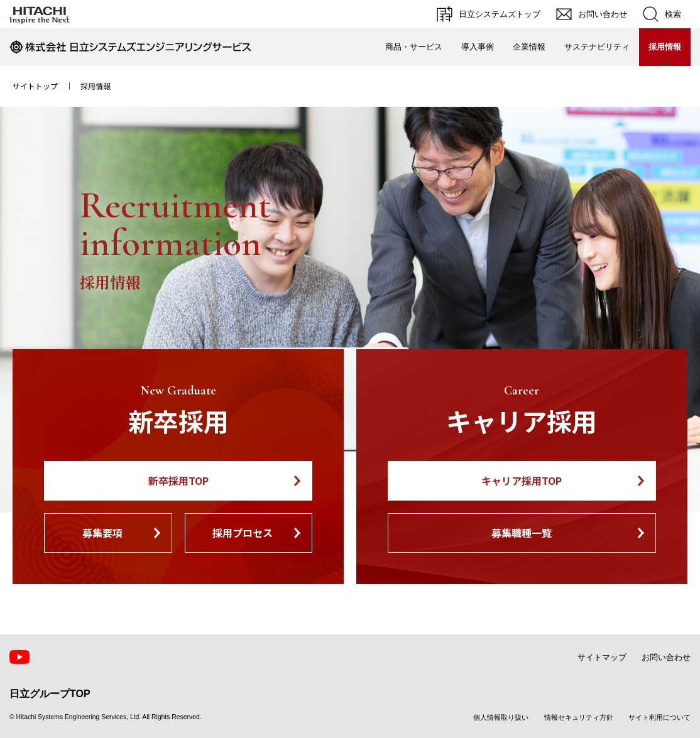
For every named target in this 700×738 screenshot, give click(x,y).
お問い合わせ (666, 657)
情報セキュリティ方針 (579, 717)
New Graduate (178, 391)
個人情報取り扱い (501, 717)
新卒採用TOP (178, 480)
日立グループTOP (50, 694)
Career (522, 391)
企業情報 (529, 47)
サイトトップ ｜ (46, 86)
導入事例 (478, 47)
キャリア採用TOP (522, 480)
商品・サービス (414, 47)
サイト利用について (659, 717)
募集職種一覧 (522, 533)
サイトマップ (602, 657)
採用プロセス (243, 533)
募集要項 (102, 533)
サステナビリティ (597, 47)
